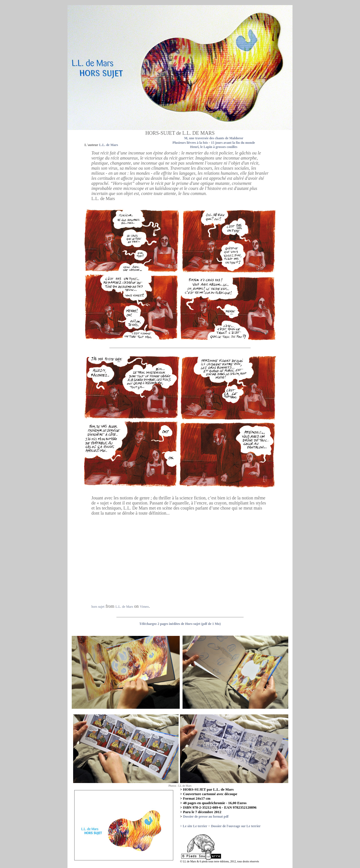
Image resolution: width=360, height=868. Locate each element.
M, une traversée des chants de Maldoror (214, 138)
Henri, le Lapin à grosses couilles (214, 147)
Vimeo (144, 607)
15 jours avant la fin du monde (233, 143)
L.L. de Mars (124, 607)
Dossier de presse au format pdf (206, 817)
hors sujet (98, 607)
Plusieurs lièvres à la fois (190, 143)
